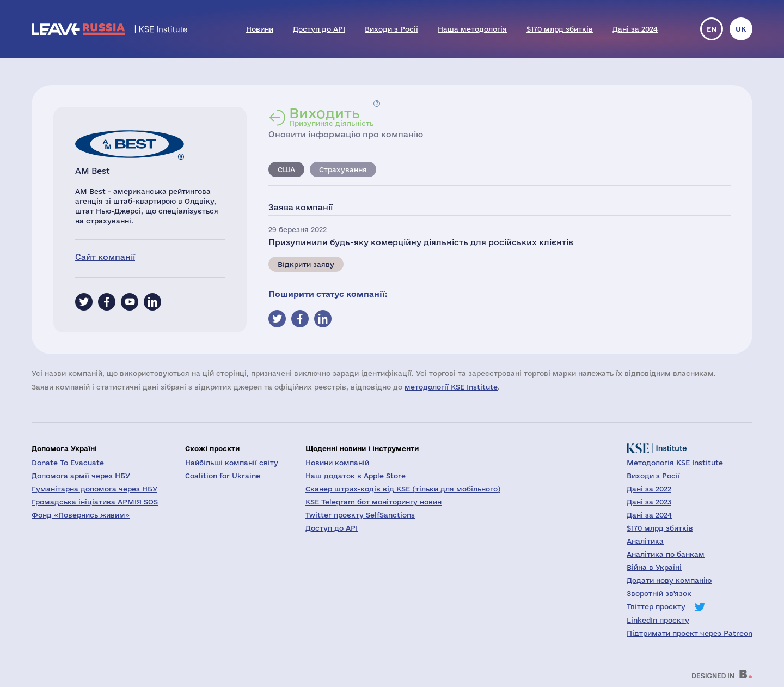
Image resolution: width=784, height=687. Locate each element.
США (286, 169)
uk (741, 29)
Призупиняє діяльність (331, 117)
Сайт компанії (105, 257)
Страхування (343, 169)
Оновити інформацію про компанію (346, 134)
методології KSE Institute (451, 387)
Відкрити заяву (306, 264)
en (712, 29)
